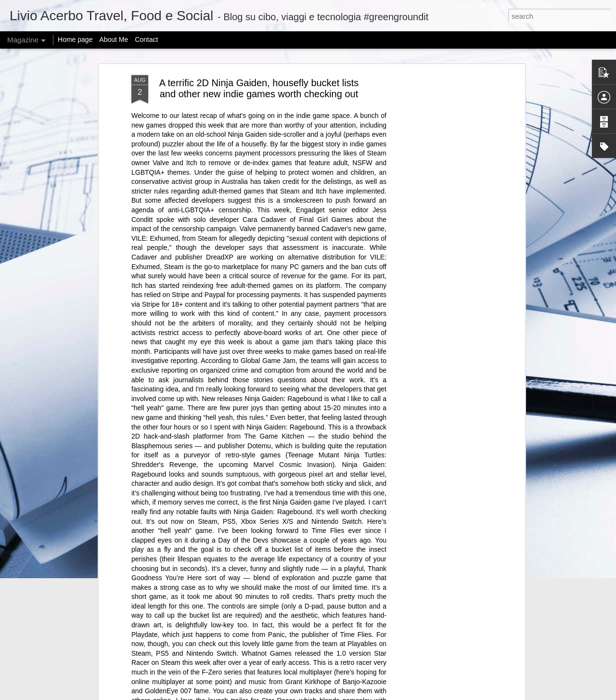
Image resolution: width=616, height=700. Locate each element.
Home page (75, 39)
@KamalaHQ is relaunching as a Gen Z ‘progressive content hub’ (215, 570)
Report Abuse (404, 695)
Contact (146, 39)
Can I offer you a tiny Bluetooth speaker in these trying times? (208, 629)
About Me (114, 39)
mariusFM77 (320, 695)
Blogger (376, 695)
